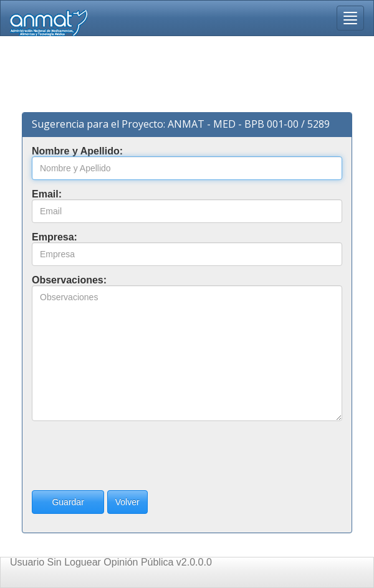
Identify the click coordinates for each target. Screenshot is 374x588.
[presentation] (127, 455)
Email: (47, 194)
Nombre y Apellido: (77, 151)
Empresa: (55, 237)
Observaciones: (69, 280)
